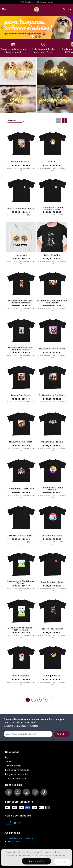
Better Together (52, 255)
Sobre (8, 761)
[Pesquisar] (64, 10)
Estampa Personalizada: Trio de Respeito (52, 302)
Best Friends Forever (52, 629)
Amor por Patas (52, 676)
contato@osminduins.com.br (19, 838)
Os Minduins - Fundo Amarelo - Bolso (52, 208)
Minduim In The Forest (21, 442)
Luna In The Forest (21, 395)
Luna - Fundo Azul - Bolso (21, 208)
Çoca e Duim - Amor (52, 535)
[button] (4, 10)
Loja (7, 757)
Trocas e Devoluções (16, 778)
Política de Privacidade (17, 770)
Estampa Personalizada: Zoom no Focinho (21, 349)
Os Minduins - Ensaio (52, 442)
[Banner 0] (32, 37)
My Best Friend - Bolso (21, 535)
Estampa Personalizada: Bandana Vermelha (21, 302)
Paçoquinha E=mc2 (21, 161)
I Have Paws (21, 255)
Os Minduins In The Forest (52, 395)
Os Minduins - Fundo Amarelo (52, 489)
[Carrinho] (69, 10)
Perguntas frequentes (17, 774)
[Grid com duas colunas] (65, 120)
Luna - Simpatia (21, 676)
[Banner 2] (40, 37)
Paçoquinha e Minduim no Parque (21, 582)
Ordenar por (15, 120)
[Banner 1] (36, 37)
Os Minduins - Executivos (21, 489)
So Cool (52, 161)
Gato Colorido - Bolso (52, 582)
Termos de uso (13, 766)
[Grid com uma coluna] (58, 120)
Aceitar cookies (36, 861)
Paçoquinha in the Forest (52, 348)
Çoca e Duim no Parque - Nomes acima (21, 629)
